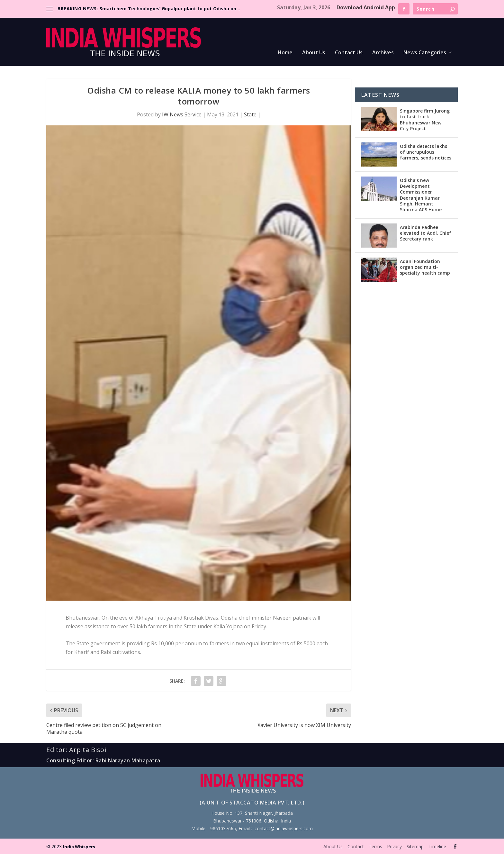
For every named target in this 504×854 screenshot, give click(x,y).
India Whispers (79, 847)
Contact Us (349, 53)
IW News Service (182, 114)
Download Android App (366, 7)
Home (285, 53)
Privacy (394, 846)
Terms (375, 846)
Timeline (437, 846)
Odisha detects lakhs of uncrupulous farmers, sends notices (426, 152)
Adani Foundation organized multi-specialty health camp (425, 267)
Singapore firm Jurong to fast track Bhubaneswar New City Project (425, 120)
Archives (383, 53)
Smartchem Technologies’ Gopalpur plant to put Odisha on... (170, 9)
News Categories (425, 53)
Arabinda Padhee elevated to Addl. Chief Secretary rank (426, 233)
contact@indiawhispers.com (284, 828)
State (250, 114)
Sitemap (415, 846)
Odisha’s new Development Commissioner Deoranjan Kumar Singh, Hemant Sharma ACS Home (421, 195)
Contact (356, 846)
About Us (314, 53)
